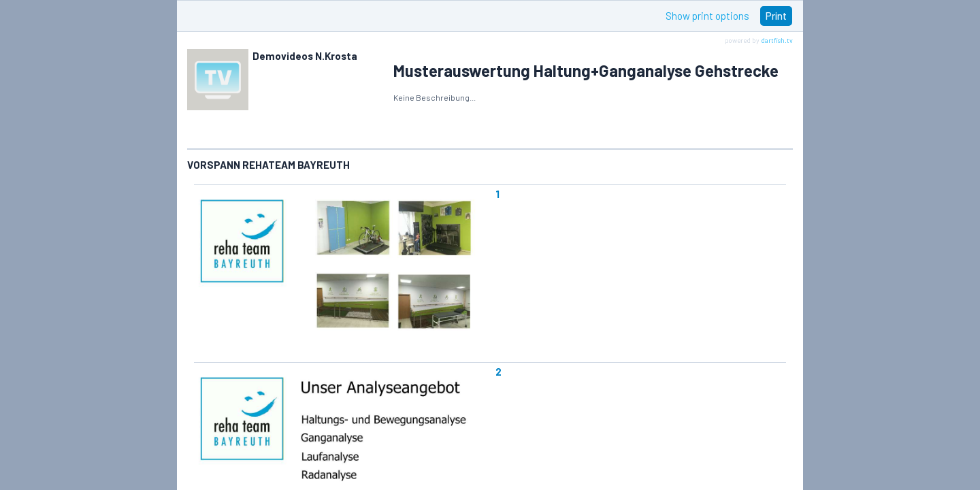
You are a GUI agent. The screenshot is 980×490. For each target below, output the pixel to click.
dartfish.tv (777, 40)
